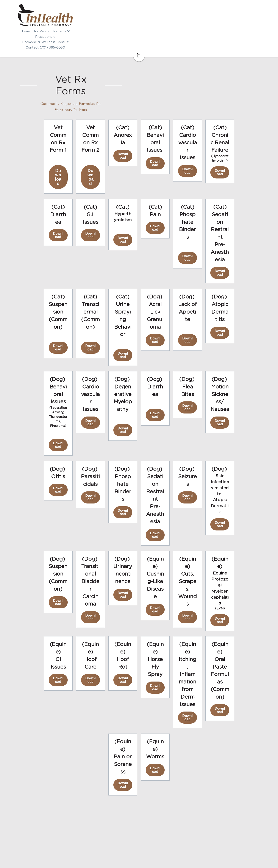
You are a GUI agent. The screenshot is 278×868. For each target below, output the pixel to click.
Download (63, 121)
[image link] (139, 15)
